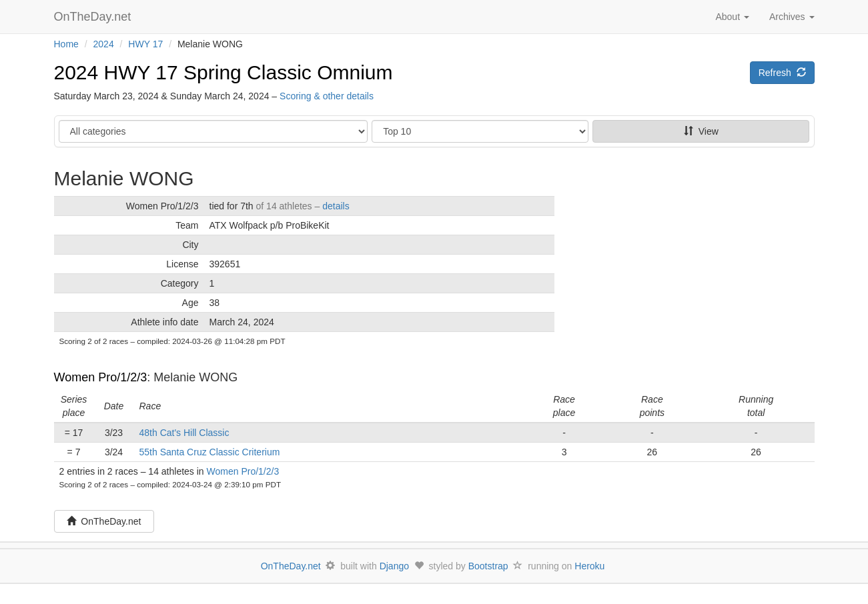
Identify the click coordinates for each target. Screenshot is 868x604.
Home (66, 44)
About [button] (732, 17)
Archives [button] (792, 17)
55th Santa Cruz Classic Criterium (210, 452)
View (701, 131)
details (336, 206)
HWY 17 (145, 44)
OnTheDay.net (94, 17)
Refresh (782, 73)
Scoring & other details (327, 96)
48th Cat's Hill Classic (184, 433)
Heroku (589, 566)
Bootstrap (488, 566)
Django (394, 566)
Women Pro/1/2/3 (101, 377)
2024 (104, 44)
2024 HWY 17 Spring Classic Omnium (224, 72)
